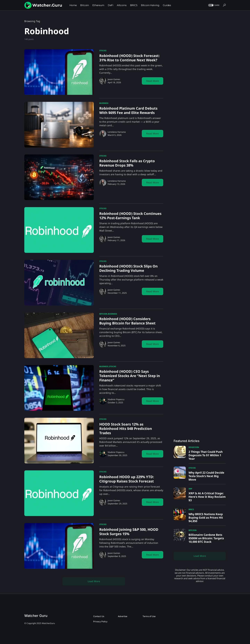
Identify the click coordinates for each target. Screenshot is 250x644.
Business (104, 103)
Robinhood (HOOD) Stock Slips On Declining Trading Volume (128, 268)
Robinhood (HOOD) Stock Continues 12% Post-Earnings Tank (130, 216)
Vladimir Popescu (116, 399)
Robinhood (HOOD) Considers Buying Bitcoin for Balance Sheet (127, 321)
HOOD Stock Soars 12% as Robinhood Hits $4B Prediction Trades (126, 429)
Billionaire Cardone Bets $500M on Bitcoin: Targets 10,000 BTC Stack (206, 538)
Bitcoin (103, 314)
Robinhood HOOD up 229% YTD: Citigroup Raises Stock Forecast (127, 479)
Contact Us (99, 616)
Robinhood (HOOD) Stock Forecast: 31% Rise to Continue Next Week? (130, 58)
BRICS (191, 509)
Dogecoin (194, 447)
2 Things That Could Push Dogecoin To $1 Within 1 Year (206, 455)
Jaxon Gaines (114, 79)
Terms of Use (149, 616)
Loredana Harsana (117, 132)
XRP (190, 489)
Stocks (103, 50)
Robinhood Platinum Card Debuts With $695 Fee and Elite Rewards (128, 110)
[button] (213, 5)
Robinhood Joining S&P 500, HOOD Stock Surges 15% (129, 532)
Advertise (123, 616)
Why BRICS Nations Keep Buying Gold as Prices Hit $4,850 (206, 518)
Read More (153, 81)
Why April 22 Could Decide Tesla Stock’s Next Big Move (206, 476)
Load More (94, 581)
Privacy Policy (100, 622)
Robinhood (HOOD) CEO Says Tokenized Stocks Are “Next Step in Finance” (130, 376)
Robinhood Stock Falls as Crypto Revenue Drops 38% (127, 163)
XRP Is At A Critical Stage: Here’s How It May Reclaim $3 (207, 497)
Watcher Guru (36, 616)
